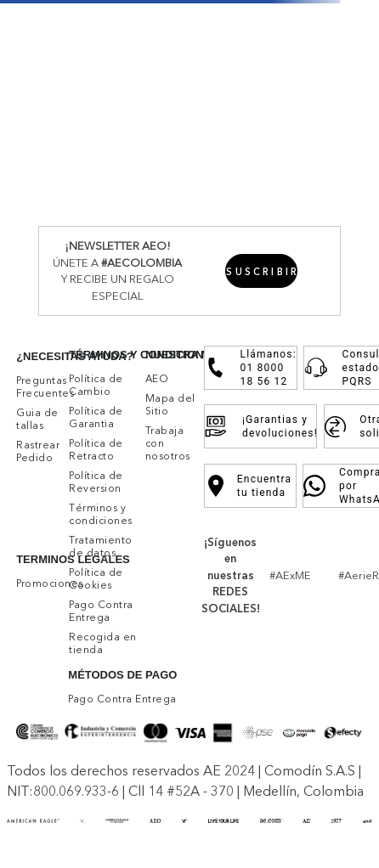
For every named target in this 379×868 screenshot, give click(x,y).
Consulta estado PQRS (343, 368)
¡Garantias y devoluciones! (260, 426)
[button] (261, 271)
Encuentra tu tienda (250, 486)
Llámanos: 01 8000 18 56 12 (251, 368)
